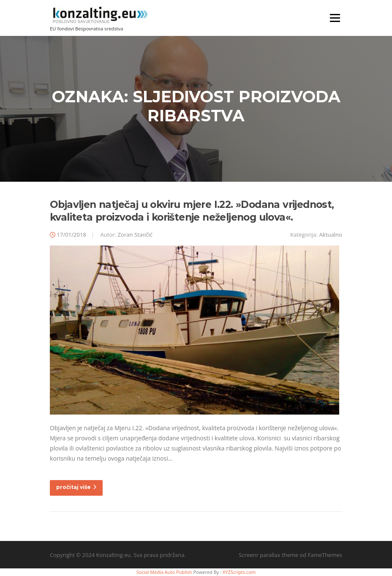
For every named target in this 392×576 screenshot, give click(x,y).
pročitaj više (76, 487)
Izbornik (335, 18)
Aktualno (331, 235)
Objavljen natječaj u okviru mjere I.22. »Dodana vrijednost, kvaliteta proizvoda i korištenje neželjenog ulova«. (192, 211)
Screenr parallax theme (268, 555)
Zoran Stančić (135, 235)
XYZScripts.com (239, 572)
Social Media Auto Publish (164, 572)
